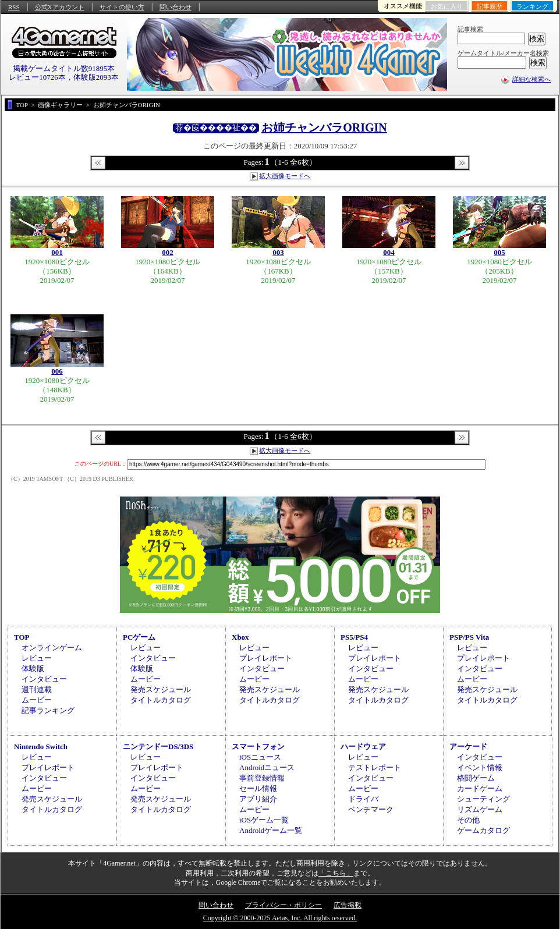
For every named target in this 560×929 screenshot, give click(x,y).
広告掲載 (348, 905)
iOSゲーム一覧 (264, 820)
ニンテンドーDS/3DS (158, 747)
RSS (14, 7)
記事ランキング (48, 710)
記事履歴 (490, 6)
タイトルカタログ (161, 700)
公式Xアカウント (60, 7)
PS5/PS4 (354, 637)
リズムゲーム (480, 809)
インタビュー (44, 679)
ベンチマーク (371, 809)
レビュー (37, 658)
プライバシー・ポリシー (283, 905)
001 (57, 252)
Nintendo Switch (41, 747)
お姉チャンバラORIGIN (324, 127)
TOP (22, 637)
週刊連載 (37, 689)
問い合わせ (176, 7)
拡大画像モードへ (285, 176)
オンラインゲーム (52, 648)
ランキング (532, 6)
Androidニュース (267, 767)
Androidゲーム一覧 (271, 830)
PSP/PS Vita (469, 637)
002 (168, 252)
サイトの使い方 (122, 7)
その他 (468, 820)
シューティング (483, 799)
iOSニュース (260, 757)
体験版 (33, 669)
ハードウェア (363, 747)
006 (57, 371)
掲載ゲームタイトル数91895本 (64, 68)
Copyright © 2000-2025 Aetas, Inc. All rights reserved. (280, 918)
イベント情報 (480, 767)
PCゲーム (139, 637)
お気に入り (447, 6)
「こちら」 (336, 873)
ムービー (37, 700)
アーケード (468, 747)
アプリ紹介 (258, 799)
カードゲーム (480, 788)
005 (499, 252)
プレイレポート (266, 658)
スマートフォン (258, 747)
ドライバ (363, 799)
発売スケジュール (161, 689)
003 (278, 252)
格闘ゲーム (476, 778)
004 (389, 252)
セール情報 (258, 788)
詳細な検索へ (531, 79)
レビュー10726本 (37, 77)
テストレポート (375, 767)
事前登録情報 (262, 778)
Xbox (240, 637)
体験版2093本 (96, 77)
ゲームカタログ (483, 830)
